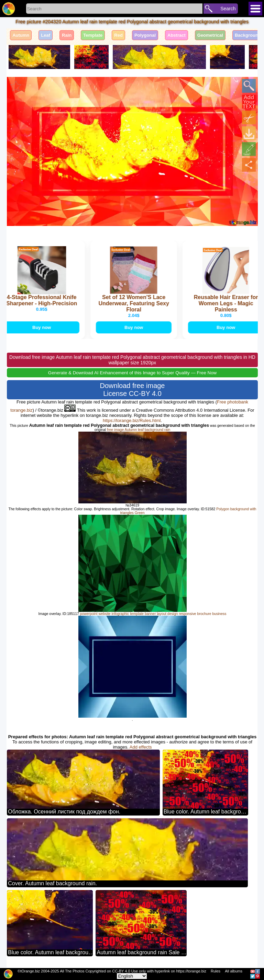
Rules (216, 971)
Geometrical (210, 35)
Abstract (177, 35)
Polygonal (145, 35)
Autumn (21, 35)
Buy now (43, 327)
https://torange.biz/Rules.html (132, 420)
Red (118, 35)
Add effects (141, 747)
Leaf (46, 35)
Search (228, 9)
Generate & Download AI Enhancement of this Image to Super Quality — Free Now (132, 373)
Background (248, 35)
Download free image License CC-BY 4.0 (133, 390)
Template (93, 35)
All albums (234, 971)
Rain (67, 35)
